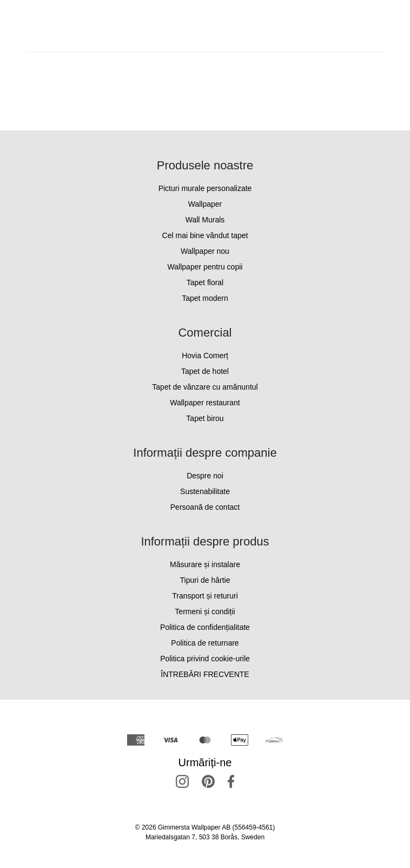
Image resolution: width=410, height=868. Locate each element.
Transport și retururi (205, 596)
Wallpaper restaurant (205, 403)
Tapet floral (205, 282)
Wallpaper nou (205, 251)
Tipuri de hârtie (205, 580)
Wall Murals (205, 220)
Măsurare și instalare (205, 564)
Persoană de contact (205, 507)
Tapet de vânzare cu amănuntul (205, 387)
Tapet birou (205, 418)
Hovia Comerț (205, 356)
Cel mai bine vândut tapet (205, 235)
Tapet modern (205, 298)
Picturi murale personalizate (205, 188)
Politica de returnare (205, 643)
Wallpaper (205, 204)
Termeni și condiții (205, 611)
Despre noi (205, 476)
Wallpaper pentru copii (205, 267)
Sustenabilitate (205, 491)
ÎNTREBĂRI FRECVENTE (205, 674)
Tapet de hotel (205, 371)
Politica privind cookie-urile (205, 659)
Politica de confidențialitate (205, 627)
